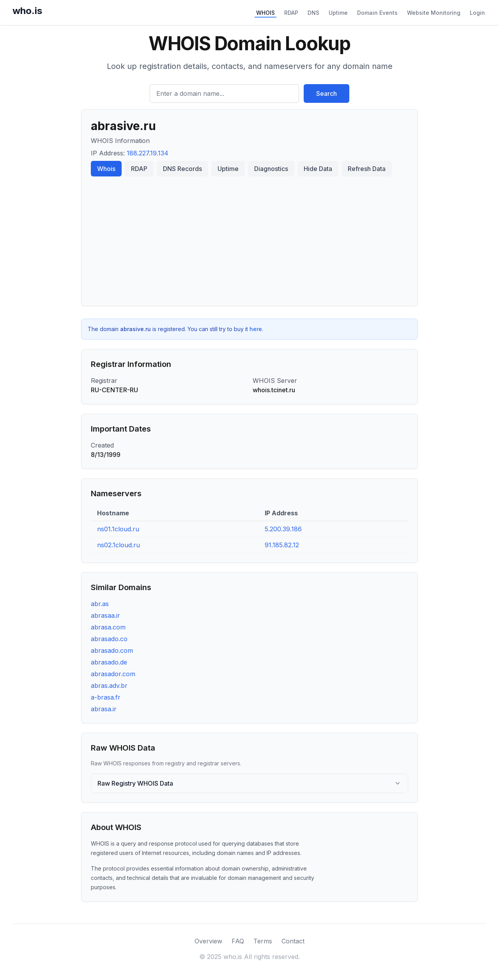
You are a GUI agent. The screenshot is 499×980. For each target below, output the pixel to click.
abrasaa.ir (105, 615)
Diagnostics (271, 169)
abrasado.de (109, 662)
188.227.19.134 (148, 153)
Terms (263, 941)
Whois (106, 169)
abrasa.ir (104, 709)
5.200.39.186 (283, 529)
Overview (208, 941)
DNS (313, 13)
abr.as (100, 604)
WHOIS (265, 13)
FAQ (238, 941)
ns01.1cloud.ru (118, 529)
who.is (27, 11)
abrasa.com (108, 627)
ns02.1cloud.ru (119, 545)
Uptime (338, 13)
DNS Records (182, 169)
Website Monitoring (434, 13)
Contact (293, 941)
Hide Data (318, 169)
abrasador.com (113, 674)
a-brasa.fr (106, 697)
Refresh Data (367, 169)
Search (326, 93)
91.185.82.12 (282, 545)
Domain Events (377, 13)
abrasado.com (112, 650)
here (256, 329)
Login (477, 13)
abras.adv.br (109, 686)
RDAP (291, 13)
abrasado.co (109, 639)
